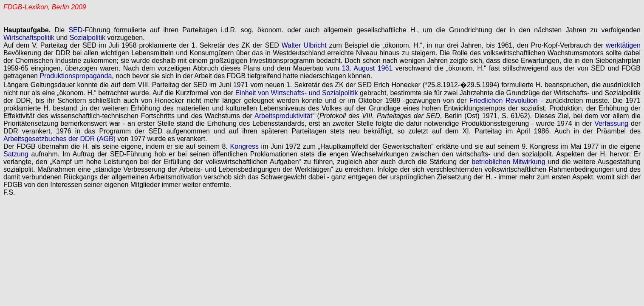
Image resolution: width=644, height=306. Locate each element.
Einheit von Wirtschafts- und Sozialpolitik (297, 93)
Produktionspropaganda (76, 76)
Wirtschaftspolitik (29, 38)
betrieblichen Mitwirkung (508, 162)
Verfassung (611, 123)
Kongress (244, 146)
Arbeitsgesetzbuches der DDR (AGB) (59, 139)
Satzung (16, 154)
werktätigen (623, 45)
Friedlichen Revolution (504, 101)
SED (75, 30)
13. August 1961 (367, 68)
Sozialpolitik (88, 38)
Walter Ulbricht (304, 45)
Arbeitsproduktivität (283, 116)
